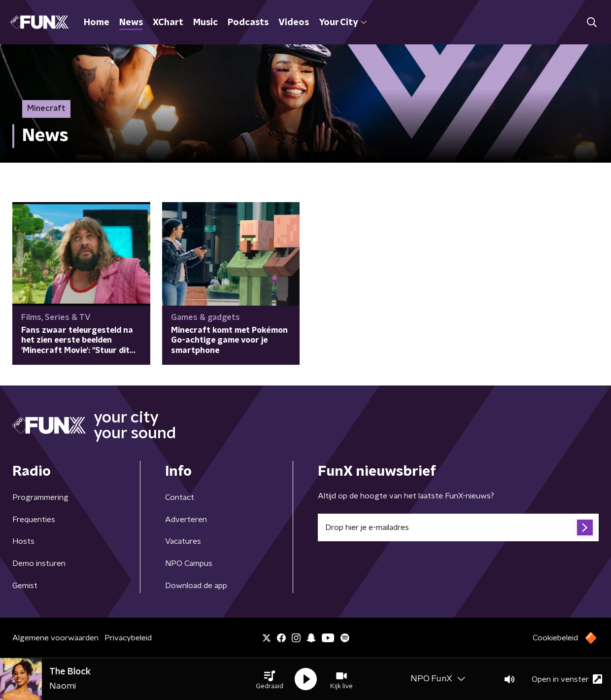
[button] (270, 679)
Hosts (23, 541)
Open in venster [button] (567, 679)
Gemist (25, 586)
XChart (168, 23)
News (131, 23)
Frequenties (34, 520)
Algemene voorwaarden (55, 638)
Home (97, 23)
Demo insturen (39, 563)
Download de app (196, 586)
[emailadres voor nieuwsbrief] (458, 527)
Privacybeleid (128, 638)
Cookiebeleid (555, 638)
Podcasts (248, 23)
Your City (343, 23)
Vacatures (183, 541)
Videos (294, 23)
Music (205, 23)
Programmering (40, 497)
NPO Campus (189, 563)
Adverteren (186, 520)
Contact (180, 497)
